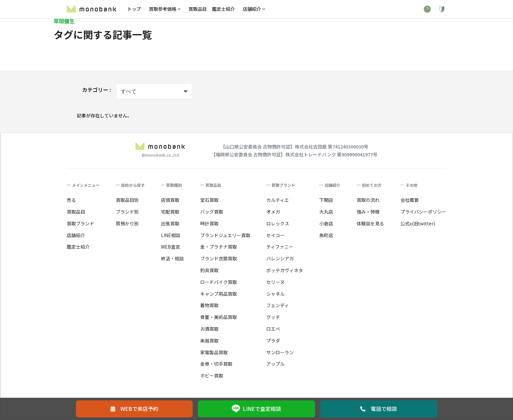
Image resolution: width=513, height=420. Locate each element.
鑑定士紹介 (223, 9)
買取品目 (198, 9)
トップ (134, 9)
